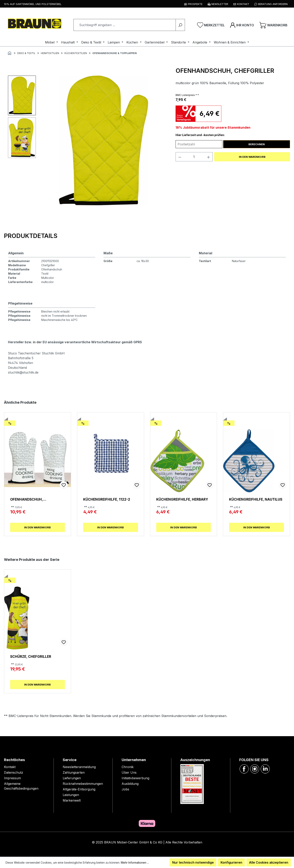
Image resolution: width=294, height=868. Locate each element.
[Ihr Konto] (242, 25)
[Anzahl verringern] (180, 157)
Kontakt (10, 767)
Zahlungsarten (74, 772)
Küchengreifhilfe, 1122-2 (107, 499)
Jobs (125, 789)
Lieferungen (72, 778)
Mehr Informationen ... (135, 863)
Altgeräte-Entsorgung (79, 789)
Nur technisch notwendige (193, 862)
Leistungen (71, 795)
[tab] (31, 236)
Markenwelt (72, 800)
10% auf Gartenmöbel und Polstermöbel (33, 4)
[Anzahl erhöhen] (209, 157)
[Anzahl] (194, 157)
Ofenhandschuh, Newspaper (26, 499)
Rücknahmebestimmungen (83, 784)
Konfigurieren (231, 862)
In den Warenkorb (252, 157)
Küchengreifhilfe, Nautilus (256, 499)
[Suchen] (180, 25)
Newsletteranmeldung (79, 767)
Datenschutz (14, 772)
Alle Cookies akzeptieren (269, 862)
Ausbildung (130, 784)
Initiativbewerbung (135, 778)
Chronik (128, 767)
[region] (88, 140)
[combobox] (125, 25)
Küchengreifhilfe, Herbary (182, 499)
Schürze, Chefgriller (31, 656)
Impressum (12, 778)
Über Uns (129, 772)
